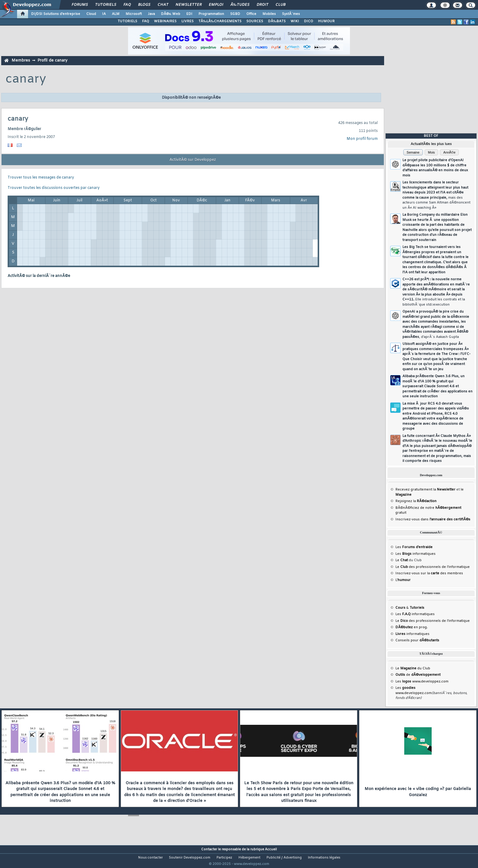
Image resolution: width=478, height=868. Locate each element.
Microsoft (134, 14)
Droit (262, 5)
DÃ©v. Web (171, 14)
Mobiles (269, 14)
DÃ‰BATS (277, 21)
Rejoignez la (416, 501)
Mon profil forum (362, 139)
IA (104, 14)
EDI (189, 14)
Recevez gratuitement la (425, 490)
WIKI (295, 21)
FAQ (127, 5)
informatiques (412, 634)
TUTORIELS (127, 21)
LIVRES (187, 21)
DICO (309, 21)
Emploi (216, 5)
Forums (80, 5)
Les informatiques (416, 554)
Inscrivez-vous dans (433, 519)
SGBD (235, 14)
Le (402, 560)
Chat (163, 5)
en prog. (412, 627)
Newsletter (189, 5)
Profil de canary (52, 60)
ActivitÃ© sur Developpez (193, 160)
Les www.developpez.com (422, 682)
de (418, 675)
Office (251, 14)
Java (151, 14)
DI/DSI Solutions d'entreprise (56, 14)
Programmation (211, 14)
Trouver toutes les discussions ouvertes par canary (54, 188)
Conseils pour (417, 640)
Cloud (91, 14)
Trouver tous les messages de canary (41, 178)
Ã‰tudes (240, 5)
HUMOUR (326, 21)
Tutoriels (106, 5)
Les (414, 547)
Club (280, 5)
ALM (116, 14)
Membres (21, 60)
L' (403, 580)
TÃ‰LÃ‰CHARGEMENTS (220, 21)
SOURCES (255, 21)
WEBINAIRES (165, 21)
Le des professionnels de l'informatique (433, 567)
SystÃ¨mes (291, 14)
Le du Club (413, 668)
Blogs (144, 5)
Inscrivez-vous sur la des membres (429, 573)
